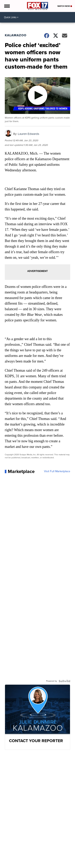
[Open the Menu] (7, 6)
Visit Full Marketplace (57, 471)
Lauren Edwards (28, 134)
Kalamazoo (16, 35)
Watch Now (65, 6)
